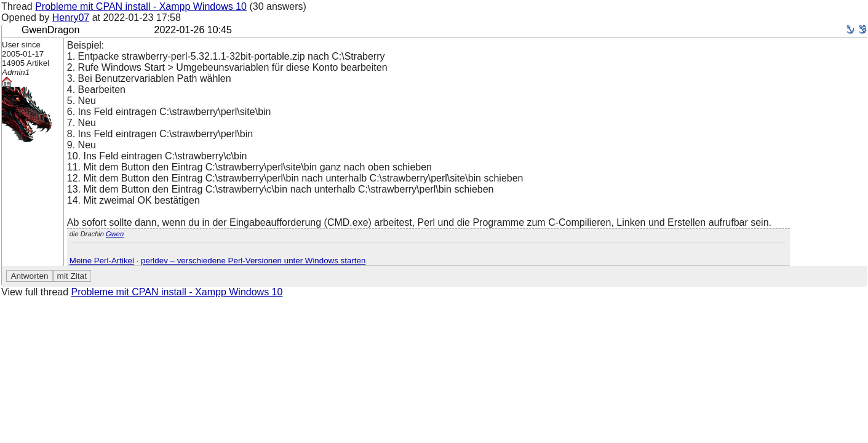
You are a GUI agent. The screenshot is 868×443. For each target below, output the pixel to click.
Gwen (115, 234)
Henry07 (71, 18)
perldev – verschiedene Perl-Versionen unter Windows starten (253, 261)
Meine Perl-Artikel (102, 261)
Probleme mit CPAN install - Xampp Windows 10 (141, 6)
